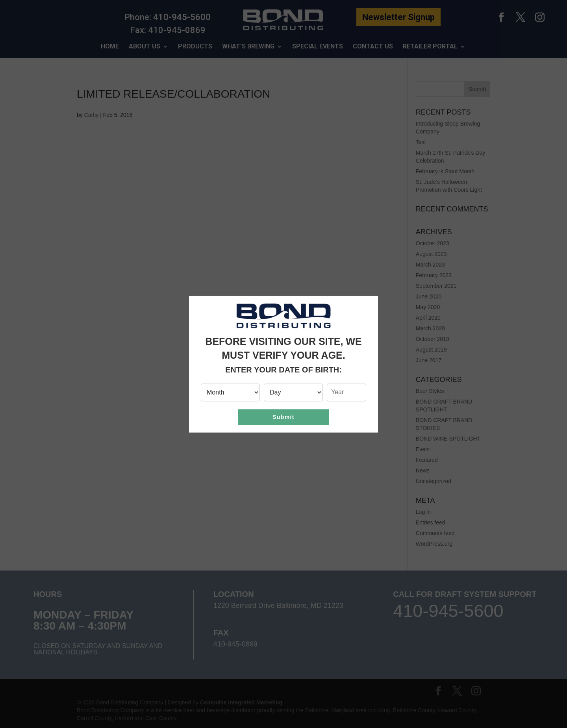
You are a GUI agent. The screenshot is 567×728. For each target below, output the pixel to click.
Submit (283, 417)
